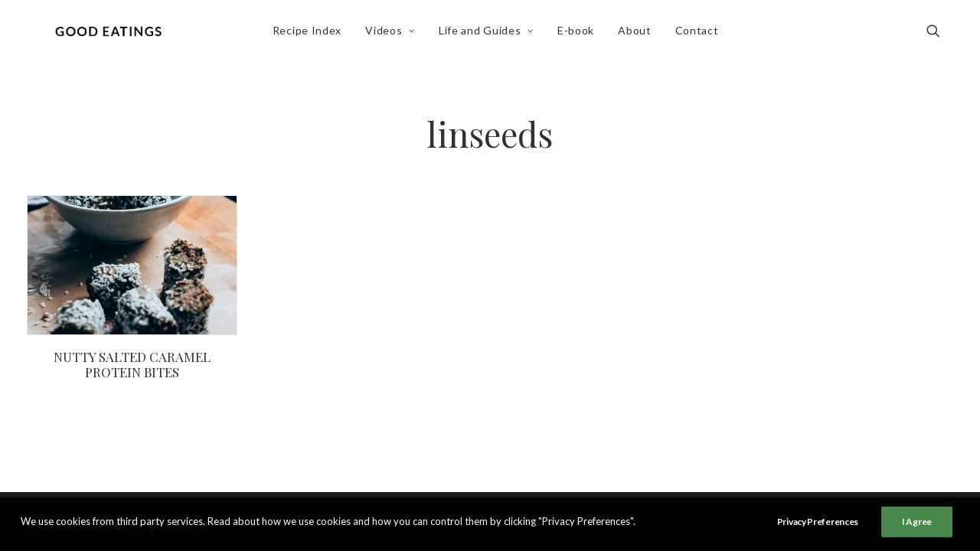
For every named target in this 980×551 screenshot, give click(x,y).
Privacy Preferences (818, 522)
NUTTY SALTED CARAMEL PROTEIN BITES (132, 364)
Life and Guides (491, 36)
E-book (580, 36)
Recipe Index (311, 36)
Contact (701, 36)
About (639, 36)
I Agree (917, 522)
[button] (940, 36)
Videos (395, 36)
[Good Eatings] (113, 36)
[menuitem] (311, 36)
